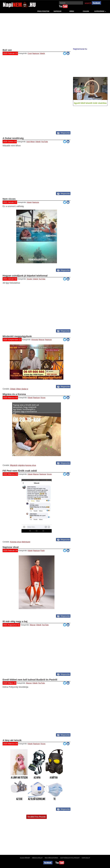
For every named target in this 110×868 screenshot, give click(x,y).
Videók (42, 53)
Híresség (35, 340)
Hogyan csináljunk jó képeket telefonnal (25, 276)
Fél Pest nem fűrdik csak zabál (20, 471)
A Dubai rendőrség (13, 138)
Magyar (42, 340)
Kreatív (30, 279)
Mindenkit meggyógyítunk (17, 336)
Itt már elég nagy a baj (15, 621)
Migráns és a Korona (14, 394)
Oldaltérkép (25, 858)
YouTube (45, 142)
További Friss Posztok (36, 817)
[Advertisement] (55, 30)
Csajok (86, 11)
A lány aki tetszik (12, 740)
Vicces (43, 398)
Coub (30, 53)
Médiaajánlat (37, 858)
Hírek (72, 11)
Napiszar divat (11, 547)
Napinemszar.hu (80, 49)
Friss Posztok (43, 11)
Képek (29, 202)
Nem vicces (9, 199)
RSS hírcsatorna (51, 858)
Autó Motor (31, 142)
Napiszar (58, 11)
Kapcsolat (86, 858)
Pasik (42, 551)
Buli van (7, 50)
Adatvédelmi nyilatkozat (70, 858)
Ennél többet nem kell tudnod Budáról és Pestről (30, 680)
